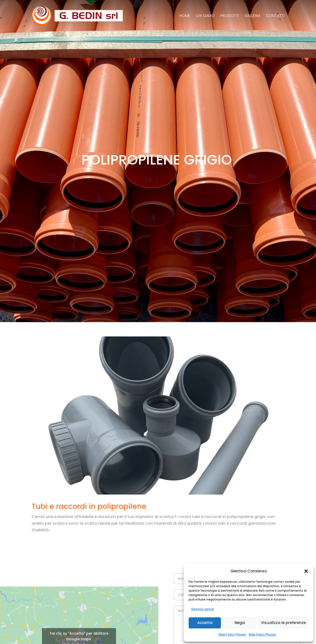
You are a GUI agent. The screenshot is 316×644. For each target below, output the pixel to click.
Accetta (205, 623)
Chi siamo (205, 16)
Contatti (275, 16)
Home (185, 16)
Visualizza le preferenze (283, 623)
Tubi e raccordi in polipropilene (89, 506)
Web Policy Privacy (232, 634)
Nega (240, 623)
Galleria (252, 16)
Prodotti (230, 16)
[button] (306, 571)
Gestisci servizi (203, 609)
